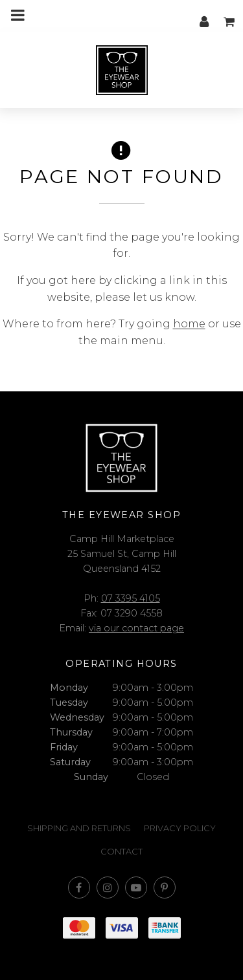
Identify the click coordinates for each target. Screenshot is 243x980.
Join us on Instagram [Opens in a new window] (108, 887)
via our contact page (136, 628)
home (189, 324)
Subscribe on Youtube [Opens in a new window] (136, 887)
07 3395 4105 (131, 598)
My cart (230, 15)
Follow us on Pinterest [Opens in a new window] (165, 887)
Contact (121, 852)
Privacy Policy (180, 828)
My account (204, 15)
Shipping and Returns (79, 828)
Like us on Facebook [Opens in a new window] (79, 887)
